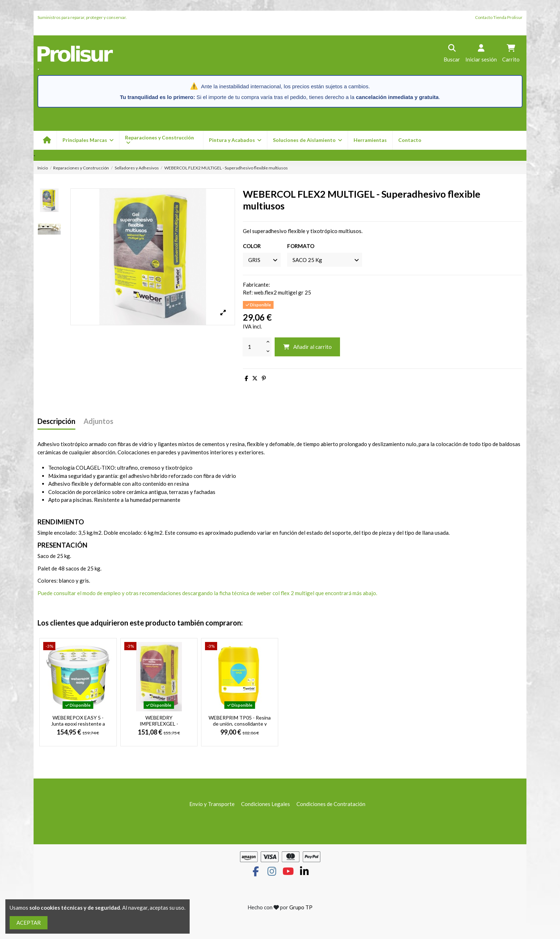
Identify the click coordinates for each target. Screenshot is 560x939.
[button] (235, 140)
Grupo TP (301, 907)
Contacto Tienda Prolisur (499, 17)
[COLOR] (262, 260)
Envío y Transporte (212, 804)
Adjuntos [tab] (98, 421)
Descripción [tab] (56, 421)
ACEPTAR (29, 923)
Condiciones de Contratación (331, 804)
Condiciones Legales (266, 804)
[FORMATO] (325, 260)
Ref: (248, 292)
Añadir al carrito (307, 347)
